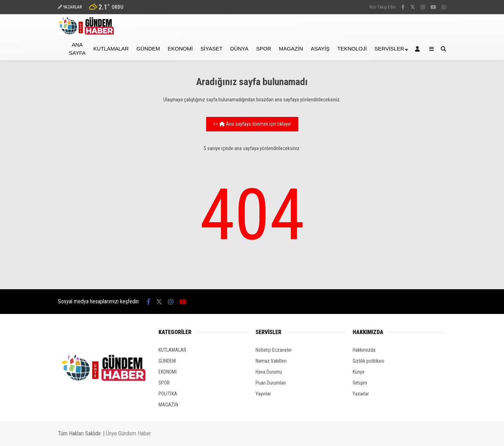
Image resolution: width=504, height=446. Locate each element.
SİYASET (211, 49)
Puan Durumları (271, 383)
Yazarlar (361, 394)
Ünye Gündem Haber (128, 433)
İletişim (360, 383)
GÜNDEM (148, 49)
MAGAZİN (291, 49)
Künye (359, 372)
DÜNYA (239, 49)
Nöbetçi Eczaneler (274, 350)
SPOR (264, 49)
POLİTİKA (168, 394)
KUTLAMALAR (111, 49)
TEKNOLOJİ (352, 49)
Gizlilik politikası (368, 361)
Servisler (389, 49)
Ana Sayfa (77, 49)
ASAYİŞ (320, 49)
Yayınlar (263, 394)
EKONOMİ (180, 49)
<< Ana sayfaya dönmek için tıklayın (252, 124)
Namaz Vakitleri (271, 361)
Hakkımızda (364, 350)
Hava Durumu (269, 372)
